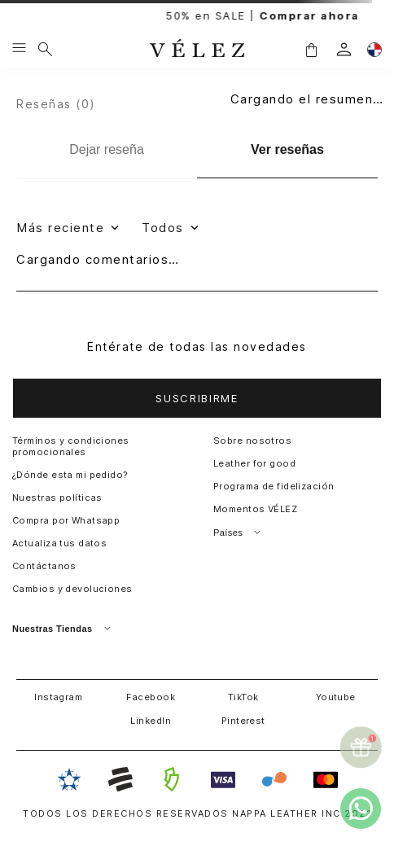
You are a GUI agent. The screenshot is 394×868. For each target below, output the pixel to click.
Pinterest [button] (243, 721)
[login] (344, 49)
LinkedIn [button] (151, 721)
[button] (311, 49)
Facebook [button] (151, 697)
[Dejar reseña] (107, 150)
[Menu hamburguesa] (19, 49)
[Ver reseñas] (287, 150)
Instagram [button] (58, 697)
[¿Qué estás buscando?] (45, 49)
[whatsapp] (361, 809)
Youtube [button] (336, 697)
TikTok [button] (243, 697)
